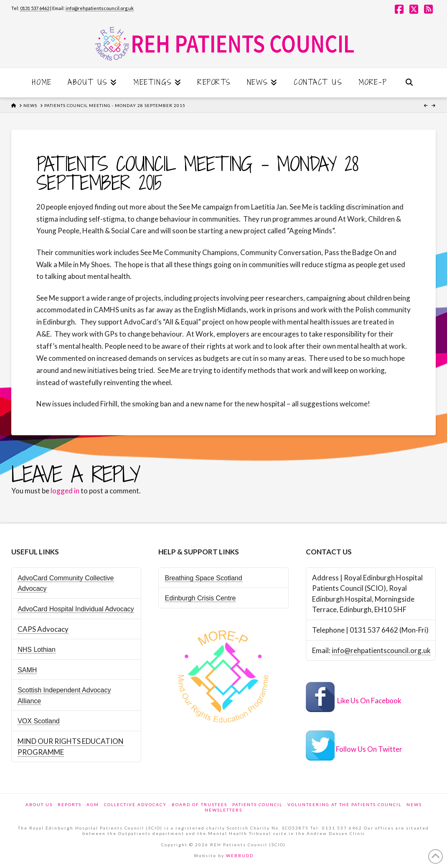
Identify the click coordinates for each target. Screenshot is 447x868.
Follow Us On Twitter (369, 749)
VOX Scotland (39, 721)
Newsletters (223, 810)
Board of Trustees (199, 804)
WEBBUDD (240, 855)
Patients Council (257, 804)
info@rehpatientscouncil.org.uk (100, 8)
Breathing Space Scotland (204, 578)
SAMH (27, 670)
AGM (93, 804)
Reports (70, 804)
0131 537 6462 (35, 8)
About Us (39, 804)
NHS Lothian (37, 650)
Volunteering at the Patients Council (344, 804)
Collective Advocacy (135, 804)
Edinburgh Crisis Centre (201, 598)
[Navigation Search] (409, 83)
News (414, 804)
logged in (65, 491)
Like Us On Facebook (369, 701)
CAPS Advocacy (43, 629)
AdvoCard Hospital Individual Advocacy (76, 609)
